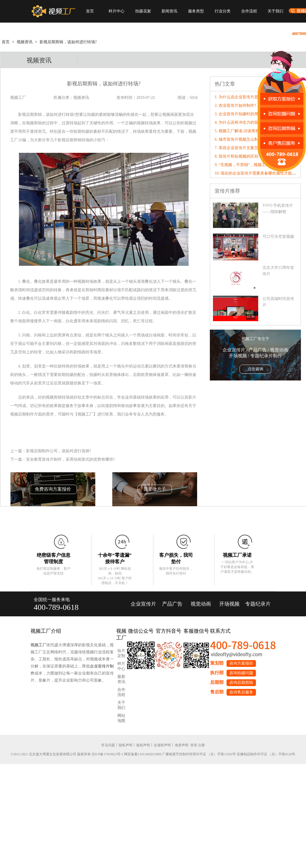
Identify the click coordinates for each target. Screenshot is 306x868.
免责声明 (182, 745)
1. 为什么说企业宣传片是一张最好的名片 (250, 97)
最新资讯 (121, 679)
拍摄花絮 (143, 11)
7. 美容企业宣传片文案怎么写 (240, 148)
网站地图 (121, 718)
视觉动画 (201, 604)
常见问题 (108, 745)
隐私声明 (126, 745)
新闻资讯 (169, 11)
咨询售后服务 (241, 692)
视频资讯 (25, 42)
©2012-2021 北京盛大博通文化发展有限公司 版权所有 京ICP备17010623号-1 (67, 754)
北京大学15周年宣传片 (278, 271)
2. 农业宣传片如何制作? (235, 105)
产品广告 (172, 604)
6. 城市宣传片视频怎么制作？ (240, 139)
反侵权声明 (162, 745)
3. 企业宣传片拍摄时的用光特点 (242, 114)
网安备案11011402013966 (143, 754)
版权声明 (143, 745)
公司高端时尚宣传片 (278, 302)
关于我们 (275, 11)
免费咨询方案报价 (53, 489)
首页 (90, 11)
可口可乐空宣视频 (278, 237)
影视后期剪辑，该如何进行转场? (68, 42)
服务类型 (196, 11)
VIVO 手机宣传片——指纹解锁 (278, 209)
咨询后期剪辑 (241, 683)
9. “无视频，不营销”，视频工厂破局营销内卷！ (256, 165)
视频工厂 (38, 645)
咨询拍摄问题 (241, 673)
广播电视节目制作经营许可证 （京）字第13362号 (199, 754)
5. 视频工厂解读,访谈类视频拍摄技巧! (247, 131)
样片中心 (117, 11)
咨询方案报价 (241, 663)
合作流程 (249, 11)
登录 (194, 745)
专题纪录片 (258, 604)
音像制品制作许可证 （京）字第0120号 (266, 754)
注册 (201, 745)
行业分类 (223, 11)
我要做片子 (155, 489)
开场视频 (229, 604)
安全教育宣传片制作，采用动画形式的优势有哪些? (70, 459)
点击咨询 (255, 369)
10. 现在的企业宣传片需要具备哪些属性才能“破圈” (259, 173)
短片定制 (121, 653)
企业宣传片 (143, 604)
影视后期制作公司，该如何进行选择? (59, 451)
